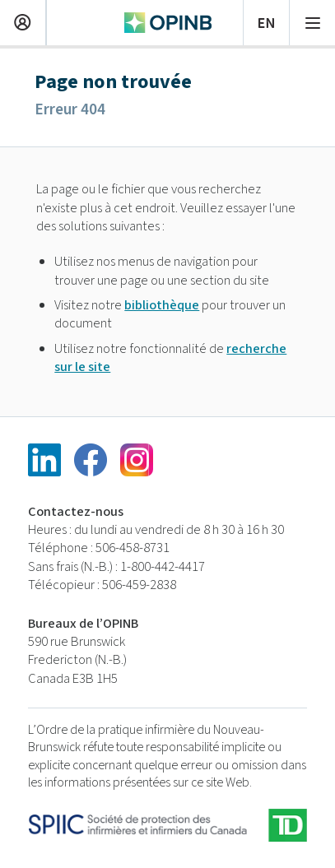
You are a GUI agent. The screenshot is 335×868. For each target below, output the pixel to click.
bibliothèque (162, 305)
